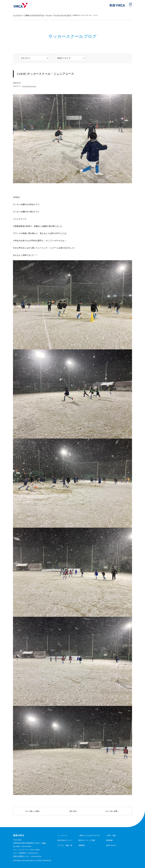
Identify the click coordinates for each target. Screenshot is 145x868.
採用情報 (109, 840)
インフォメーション (29, 86)
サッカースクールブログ (63, 15)
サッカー (49, 15)
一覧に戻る (72, 811)
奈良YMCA (20, 5)
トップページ (18, 15)
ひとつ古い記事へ (112, 811)
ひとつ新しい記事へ (33, 811)
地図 (44, 843)
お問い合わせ (111, 845)
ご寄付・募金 (111, 835)
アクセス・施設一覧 (65, 845)
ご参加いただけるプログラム (34, 15)
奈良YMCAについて (65, 840)
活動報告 (82, 845)
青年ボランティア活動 (87, 840)
